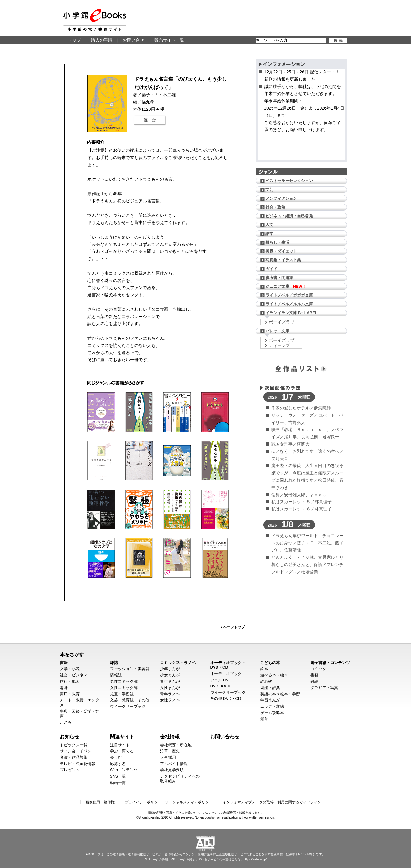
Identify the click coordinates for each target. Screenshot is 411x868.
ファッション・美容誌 (130, 669)
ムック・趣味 (272, 706)
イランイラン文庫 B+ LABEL (292, 313)
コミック (318, 669)
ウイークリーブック (128, 706)
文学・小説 (70, 669)
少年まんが (170, 669)
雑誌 (114, 663)
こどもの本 (270, 663)
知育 (264, 719)
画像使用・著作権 (100, 802)
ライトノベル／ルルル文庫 (289, 304)
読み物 (266, 682)
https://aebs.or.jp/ (255, 859)
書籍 (64, 663)
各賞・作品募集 (74, 757)
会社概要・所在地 (176, 745)
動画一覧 (118, 783)
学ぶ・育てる (122, 751)
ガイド (271, 269)
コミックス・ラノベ (178, 663)
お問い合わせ (225, 737)
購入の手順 (102, 40)
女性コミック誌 (124, 688)
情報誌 (116, 675)
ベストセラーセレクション (289, 181)
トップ (74, 40)
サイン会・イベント (78, 751)
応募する (118, 764)
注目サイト (120, 745)
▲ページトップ (232, 627)
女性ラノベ (170, 700)
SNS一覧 (118, 776)
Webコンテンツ (124, 770)
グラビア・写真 (324, 688)
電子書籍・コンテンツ (330, 663)
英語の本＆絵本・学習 (280, 694)
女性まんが (170, 688)
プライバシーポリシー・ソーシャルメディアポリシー (169, 802)
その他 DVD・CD (226, 698)
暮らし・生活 (277, 242)
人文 (269, 225)
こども (66, 722)
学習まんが (270, 700)
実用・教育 (70, 694)
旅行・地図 (70, 682)
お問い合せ (133, 40)
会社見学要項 (172, 770)
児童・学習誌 (122, 694)
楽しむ (116, 757)
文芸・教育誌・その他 (130, 700)
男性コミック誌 (124, 682)
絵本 (264, 669)
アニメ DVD (221, 680)
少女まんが (170, 675)
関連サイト (122, 737)
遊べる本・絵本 (274, 675)
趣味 (64, 688)
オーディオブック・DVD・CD (228, 665)
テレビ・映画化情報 (78, 764)
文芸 (269, 190)
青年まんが (170, 682)
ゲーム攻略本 (272, 713)
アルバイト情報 (174, 764)
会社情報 (170, 737)
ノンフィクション (281, 198)
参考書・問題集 (279, 278)
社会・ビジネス (74, 675)
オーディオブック (226, 674)
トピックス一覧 (74, 745)
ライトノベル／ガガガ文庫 (289, 295)
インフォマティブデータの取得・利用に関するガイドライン (272, 802)
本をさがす (72, 654)
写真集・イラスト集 (283, 260)
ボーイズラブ (282, 322)
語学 (269, 234)
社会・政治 (275, 207)
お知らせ (70, 737)
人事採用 (168, 757)
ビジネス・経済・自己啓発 (289, 216)
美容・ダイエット (281, 251)
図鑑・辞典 (270, 688)
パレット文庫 (277, 331)
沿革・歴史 (170, 751)
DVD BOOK (221, 686)
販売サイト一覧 (169, 40)
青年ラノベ (170, 694)
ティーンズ (279, 345)
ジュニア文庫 (285, 286)
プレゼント (70, 770)
